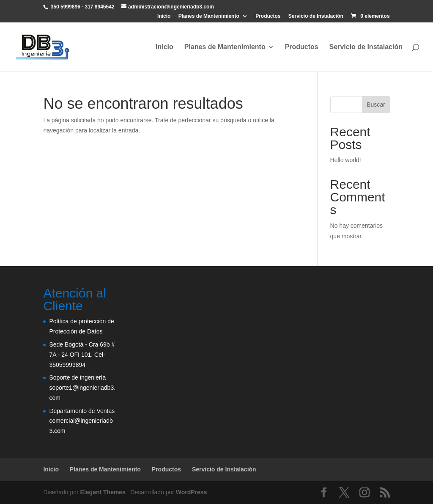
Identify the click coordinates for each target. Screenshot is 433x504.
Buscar (376, 105)
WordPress (192, 492)
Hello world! (346, 160)
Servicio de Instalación (316, 16)
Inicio (164, 16)
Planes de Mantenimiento (209, 16)
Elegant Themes (103, 492)
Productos (268, 16)
